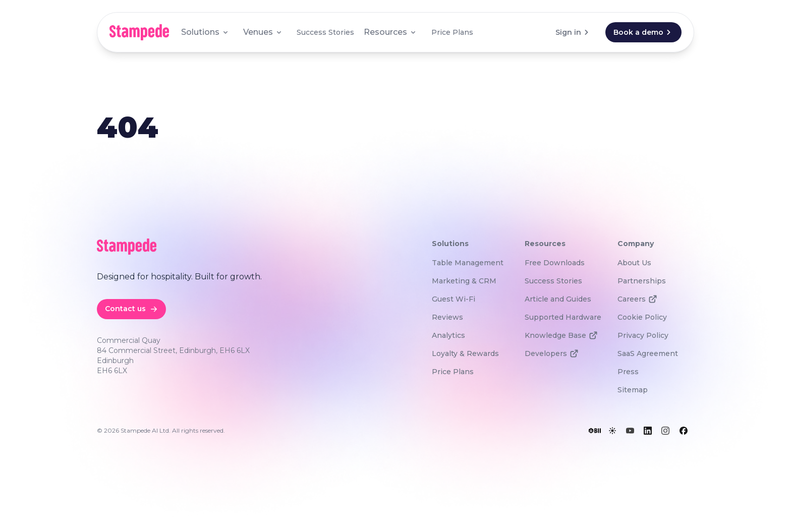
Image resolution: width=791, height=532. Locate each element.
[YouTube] (630, 431)
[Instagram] (665, 431)
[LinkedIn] (648, 431)
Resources (390, 32)
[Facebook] (684, 431)
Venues (263, 32)
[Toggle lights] (612, 431)
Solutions (205, 32)
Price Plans (452, 32)
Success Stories (325, 32)
